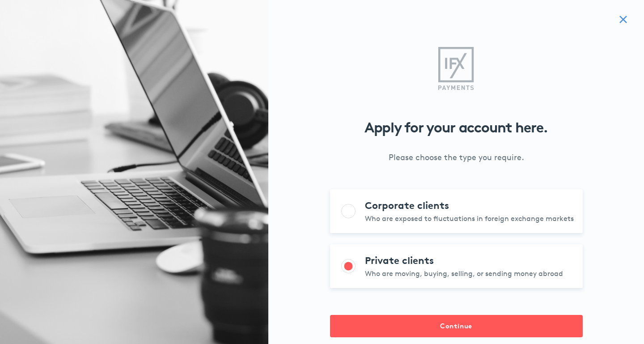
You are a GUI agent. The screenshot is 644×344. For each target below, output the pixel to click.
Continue (456, 326)
